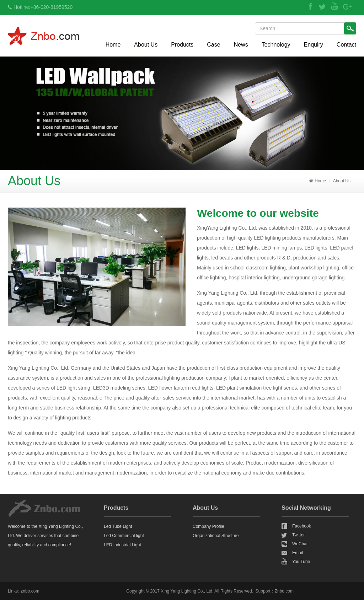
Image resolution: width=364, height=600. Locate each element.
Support (263, 591)
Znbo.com (284, 591)
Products (182, 45)
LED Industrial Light (122, 545)
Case (213, 45)
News (241, 45)
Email (298, 553)
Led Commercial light (124, 536)
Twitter (298, 535)
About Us (146, 45)
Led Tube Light (118, 526)
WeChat (300, 544)
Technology (276, 45)
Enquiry (314, 45)
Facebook (302, 526)
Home (113, 45)
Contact (346, 45)
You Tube (301, 562)
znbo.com (30, 591)
